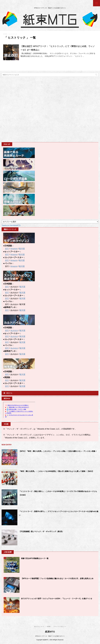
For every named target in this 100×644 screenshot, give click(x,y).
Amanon (14, 249)
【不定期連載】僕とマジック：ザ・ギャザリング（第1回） (41, 531)
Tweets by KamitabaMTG (11, 225)
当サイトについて (39, 627)
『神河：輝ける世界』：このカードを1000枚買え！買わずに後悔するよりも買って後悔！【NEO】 (56, 471)
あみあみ (14, 331)
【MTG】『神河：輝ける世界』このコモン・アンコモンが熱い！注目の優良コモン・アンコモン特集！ (58, 451)
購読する (8, 393)
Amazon (14, 255)
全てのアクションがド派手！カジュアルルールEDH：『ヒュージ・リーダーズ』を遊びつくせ (57, 599)
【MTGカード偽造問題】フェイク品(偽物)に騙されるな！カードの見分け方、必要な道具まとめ (57, 578)
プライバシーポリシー (60, 627)
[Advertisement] (17, 109)
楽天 (7, 249)
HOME (49, 627)
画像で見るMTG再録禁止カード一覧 (35, 558)
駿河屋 (22, 249)
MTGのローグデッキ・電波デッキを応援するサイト (50, 636)
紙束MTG (50, 632)
